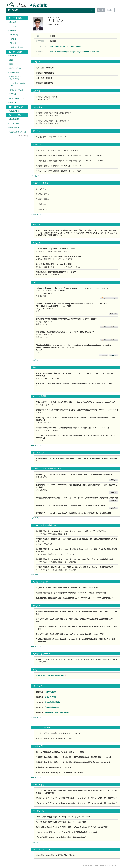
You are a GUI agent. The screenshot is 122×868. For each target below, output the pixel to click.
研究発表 (13, 94)
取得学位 (13, 39)
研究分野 (13, 26)
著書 (11, 64)
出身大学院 (14, 35)
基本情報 (13, 22)
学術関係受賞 (14, 73)
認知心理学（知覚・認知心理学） (57, 713)
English (110, 10)
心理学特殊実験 (51, 692)
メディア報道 (14, 123)
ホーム (90, 10)
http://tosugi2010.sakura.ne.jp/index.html (65, 46)
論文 (11, 60)
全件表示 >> (36, 176)
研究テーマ (14, 56)
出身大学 (13, 31)
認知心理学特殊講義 (52, 702)
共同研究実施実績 (16, 90)
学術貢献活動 (14, 128)
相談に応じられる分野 (18, 132)
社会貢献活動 (14, 119)
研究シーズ (14, 103)
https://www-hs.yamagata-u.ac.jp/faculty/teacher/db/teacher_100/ (74, 52)
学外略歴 (13, 43)
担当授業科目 (14, 111)
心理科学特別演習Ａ (52, 707)
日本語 (101, 10)
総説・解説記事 (15, 68)
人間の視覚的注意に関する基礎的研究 (50, 676)
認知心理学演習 (51, 697)
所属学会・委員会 (16, 47)
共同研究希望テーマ (17, 98)
